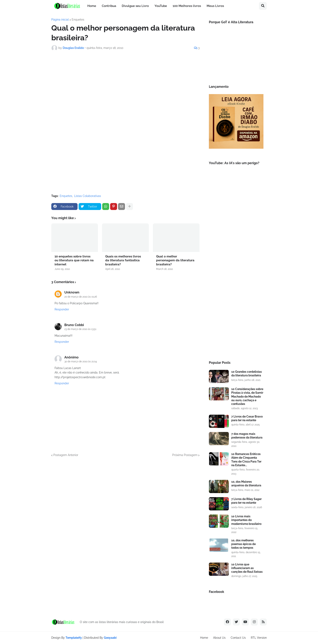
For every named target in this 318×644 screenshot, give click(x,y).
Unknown (72, 292)
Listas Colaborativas (88, 196)
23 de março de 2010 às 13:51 (80, 329)
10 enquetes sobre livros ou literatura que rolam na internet (74, 260)
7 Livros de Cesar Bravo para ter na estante (247, 418)
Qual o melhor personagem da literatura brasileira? (175, 260)
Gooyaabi (110, 638)
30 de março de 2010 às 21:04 (81, 362)
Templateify (74, 638)
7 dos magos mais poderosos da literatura (247, 436)
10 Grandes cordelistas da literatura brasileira (247, 374)
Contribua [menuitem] (109, 6)
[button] (263, 6)
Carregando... (102, 122)
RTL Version (259, 638)
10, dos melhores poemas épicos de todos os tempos (243, 544)
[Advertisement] (236, 288)
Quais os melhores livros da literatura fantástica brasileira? (123, 260)
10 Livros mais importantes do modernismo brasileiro (246, 520)
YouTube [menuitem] (161, 6)
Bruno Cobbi (74, 325)
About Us (219, 638)
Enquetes (78, 20)
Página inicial (60, 20)
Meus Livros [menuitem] (215, 6)
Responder (62, 309)
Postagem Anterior (66, 455)
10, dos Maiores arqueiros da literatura (246, 484)
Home (204, 638)
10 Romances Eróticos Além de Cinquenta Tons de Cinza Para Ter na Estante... (246, 460)
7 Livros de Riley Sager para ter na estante (246, 501)
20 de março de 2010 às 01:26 (81, 297)
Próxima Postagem (185, 455)
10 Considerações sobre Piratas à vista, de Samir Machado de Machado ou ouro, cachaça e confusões (247, 396)
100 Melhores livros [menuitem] (187, 6)
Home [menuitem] (92, 6)
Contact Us (238, 638)
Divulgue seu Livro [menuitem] (135, 6)
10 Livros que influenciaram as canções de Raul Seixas (247, 568)
